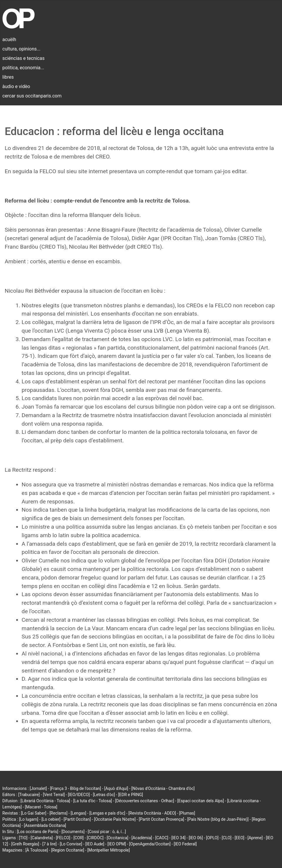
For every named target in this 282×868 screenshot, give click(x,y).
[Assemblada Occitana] (45, 825)
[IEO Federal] (185, 844)
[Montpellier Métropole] (109, 850)
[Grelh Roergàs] (25, 844)
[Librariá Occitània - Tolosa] (45, 801)
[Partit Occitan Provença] (161, 819)
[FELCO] (63, 838)
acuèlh (9, 39)
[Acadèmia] (142, 838)
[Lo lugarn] (29, 819)
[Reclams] (58, 813)
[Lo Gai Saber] (33, 813)
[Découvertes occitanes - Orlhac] (145, 801)
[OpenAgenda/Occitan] (150, 844)
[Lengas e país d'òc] (107, 813)
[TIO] (23, 838)
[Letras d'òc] (104, 795)
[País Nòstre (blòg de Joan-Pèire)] (218, 819)
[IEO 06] (196, 838)
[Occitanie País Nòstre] (115, 819)
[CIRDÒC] (95, 838)
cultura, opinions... (21, 49)
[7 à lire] (49, 844)
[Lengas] (79, 813)
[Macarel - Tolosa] (41, 807)
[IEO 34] (179, 838)
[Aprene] (255, 838)
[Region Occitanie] (68, 850)
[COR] (79, 838)
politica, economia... (23, 68)
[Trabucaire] (29, 795)
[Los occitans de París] (37, 832)
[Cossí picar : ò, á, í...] (107, 832)
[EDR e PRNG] (131, 795)
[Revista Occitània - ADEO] (152, 813)
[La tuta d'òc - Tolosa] (93, 801)
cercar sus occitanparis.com (32, 96)
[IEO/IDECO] (79, 795)
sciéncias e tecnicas (23, 58)
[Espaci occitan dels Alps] (201, 801)
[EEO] (240, 838)
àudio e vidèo (16, 86)
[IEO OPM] (117, 844)
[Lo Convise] (71, 844)
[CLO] (227, 838)
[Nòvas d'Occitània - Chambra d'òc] (163, 788)
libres (8, 77)
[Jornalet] (38, 788)
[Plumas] (187, 813)
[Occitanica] (117, 838)
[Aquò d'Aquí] (116, 788)
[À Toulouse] (37, 850)
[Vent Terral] (54, 795)
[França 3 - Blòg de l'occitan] (75, 788)
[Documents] (73, 832)
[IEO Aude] (95, 844)
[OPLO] (212, 838)
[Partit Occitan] (77, 819)
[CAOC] (162, 838)
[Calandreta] (42, 838)
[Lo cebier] (51, 819)
